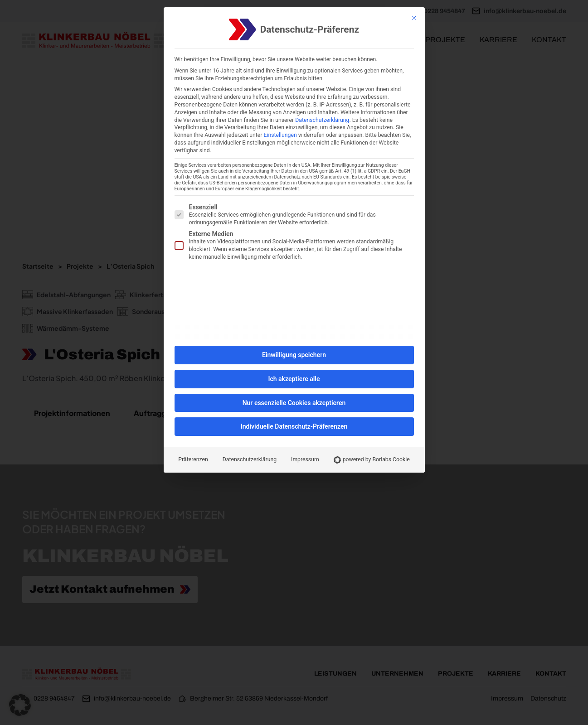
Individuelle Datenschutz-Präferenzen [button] (294, 426)
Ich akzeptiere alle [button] (294, 379)
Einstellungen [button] (280, 135)
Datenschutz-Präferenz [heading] (310, 30)
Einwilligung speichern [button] (294, 355)
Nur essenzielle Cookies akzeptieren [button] (294, 403)
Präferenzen (193, 459)
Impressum (305, 459)
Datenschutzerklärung (322, 120)
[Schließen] (414, 18)
